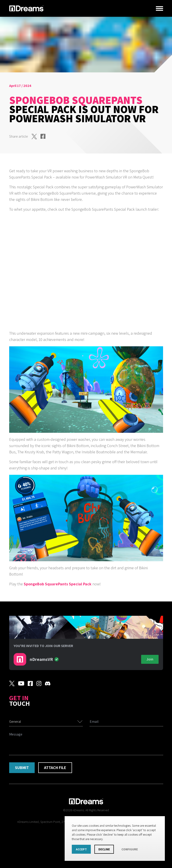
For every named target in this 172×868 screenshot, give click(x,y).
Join (150, 659)
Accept (81, 849)
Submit (22, 768)
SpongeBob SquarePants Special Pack (58, 584)
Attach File (55, 768)
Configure (130, 849)
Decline (104, 849)
